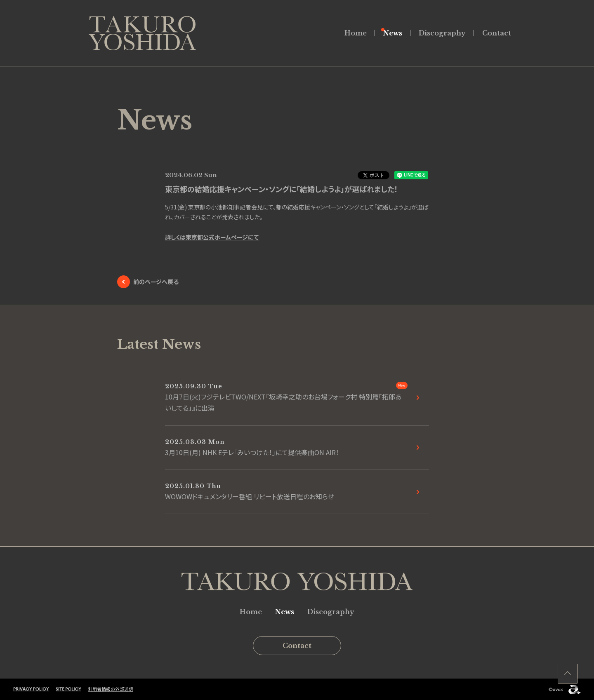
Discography (442, 33)
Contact (497, 33)
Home (356, 33)
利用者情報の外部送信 (111, 689)
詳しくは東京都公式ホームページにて (212, 237)
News (393, 33)
